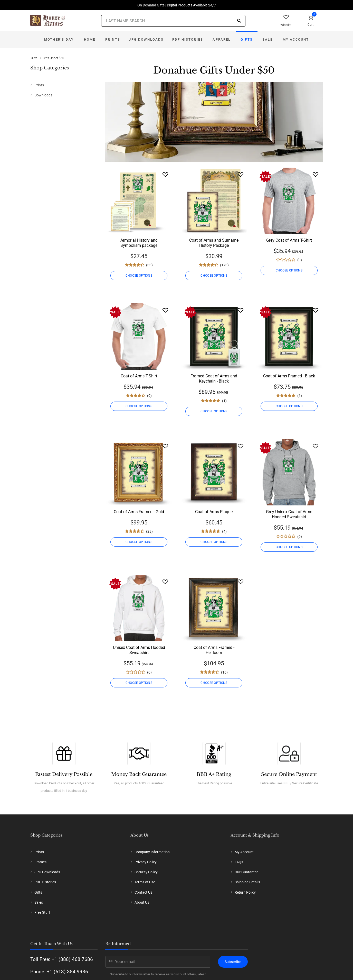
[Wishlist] (165, 174)
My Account (296, 39)
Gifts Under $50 (53, 58)
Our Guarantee (246, 872)
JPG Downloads (146, 39)
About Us (142, 902)
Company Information (152, 852)
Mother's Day (59, 39)
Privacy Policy (146, 862)
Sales (39, 902)
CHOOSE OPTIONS (139, 276)
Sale (268, 39)
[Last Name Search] (173, 21)
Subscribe (233, 962)
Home (90, 39)
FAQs (239, 862)
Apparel (222, 39)
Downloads (43, 95)
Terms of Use (145, 882)
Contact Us (143, 892)
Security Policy (146, 872)
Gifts (247, 39)
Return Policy (245, 892)
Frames (40, 862)
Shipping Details (247, 882)
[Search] (239, 21)
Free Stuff (42, 912)
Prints (113, 39)
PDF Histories (188, 39)
